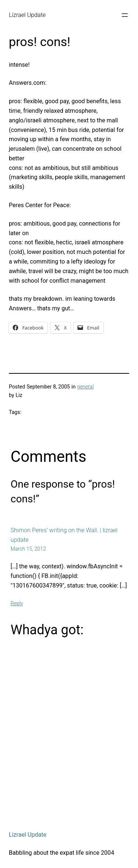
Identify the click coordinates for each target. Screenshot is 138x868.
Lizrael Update (27, 15)
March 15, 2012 (28, 549)
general (85, 387)
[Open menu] (125, 15)
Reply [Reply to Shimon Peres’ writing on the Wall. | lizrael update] (17, 603)
